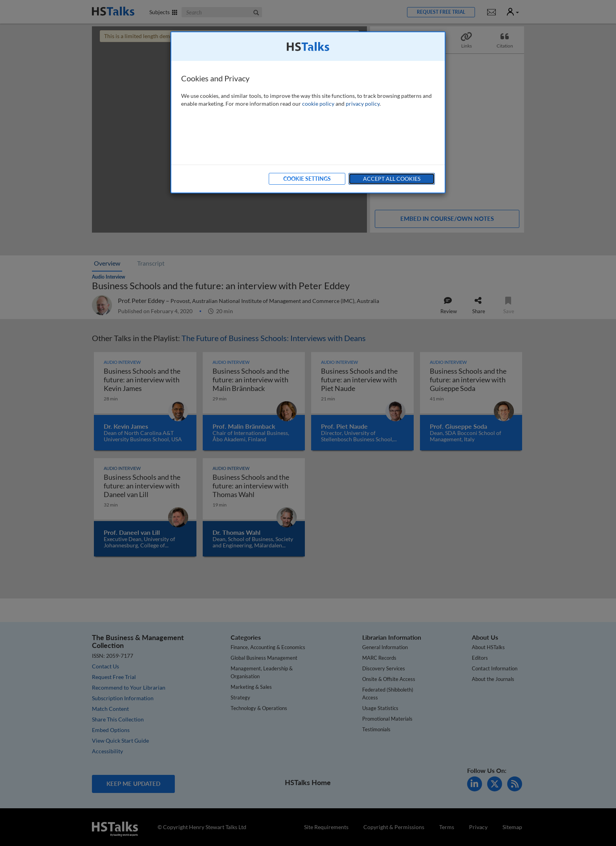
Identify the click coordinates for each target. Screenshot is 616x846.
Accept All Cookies (392, 179)
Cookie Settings (307, 179)
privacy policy (363, 104)
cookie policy (318, 104)
